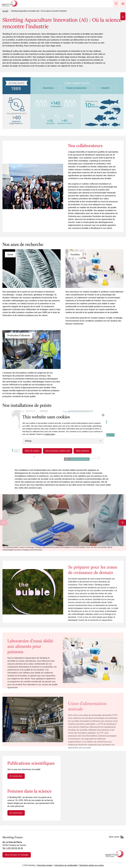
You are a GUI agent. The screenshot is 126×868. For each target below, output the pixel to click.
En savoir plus (16, 776)
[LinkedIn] (122, 837)
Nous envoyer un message (17, 855)
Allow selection (83, 451)
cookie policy (50, 434)
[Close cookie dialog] (103, 415)
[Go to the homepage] (114, 854)
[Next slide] (122, 523)
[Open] (123, 16)
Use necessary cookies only (58, 451)
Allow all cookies (32, 451)
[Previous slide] (4, 523)
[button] (116, 4)
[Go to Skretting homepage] (10, 4)
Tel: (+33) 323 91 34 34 (13, 848)
